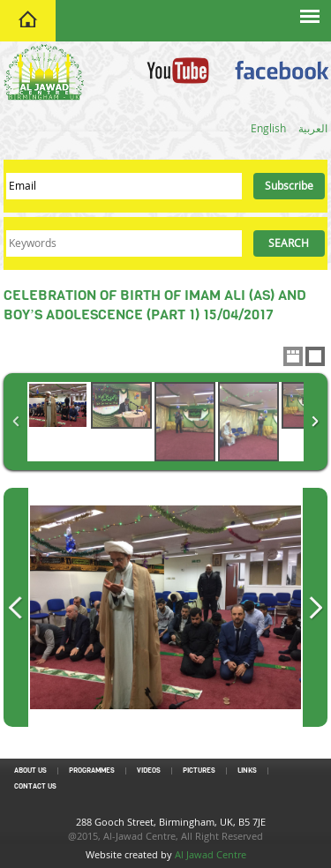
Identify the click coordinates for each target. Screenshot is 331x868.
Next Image (315, 607)
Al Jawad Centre (211, 854)
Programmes (92, 771)
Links (247, 771)
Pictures (199, 771)
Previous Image (16, 607)
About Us (30, 771)
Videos (149, 771)
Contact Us (35, 786)
